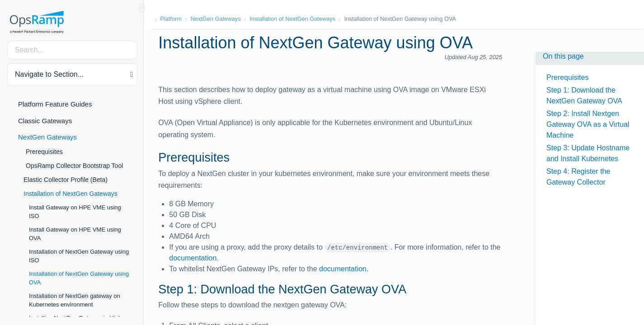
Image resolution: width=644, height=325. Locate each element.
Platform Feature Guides (55, 104)
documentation (194, 258)
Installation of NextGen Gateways (71, 194)
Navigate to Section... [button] (49, 74)
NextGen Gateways (47, 137)
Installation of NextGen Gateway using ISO (79, 256)
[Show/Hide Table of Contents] (142, 8)
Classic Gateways (45, 121)
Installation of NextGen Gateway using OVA (79, 278)
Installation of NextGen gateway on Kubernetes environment (75, 300)
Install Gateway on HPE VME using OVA (75, 234)
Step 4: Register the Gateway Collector (578, 177)
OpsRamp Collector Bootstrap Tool (74, 166)
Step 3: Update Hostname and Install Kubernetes (588, 153)
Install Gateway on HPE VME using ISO (75, 212)
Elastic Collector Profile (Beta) (66, 180)
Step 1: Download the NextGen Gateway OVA (584, 95)
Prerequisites (44, 152)
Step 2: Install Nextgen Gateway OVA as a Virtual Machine (588, 124)
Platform (172, 19)
